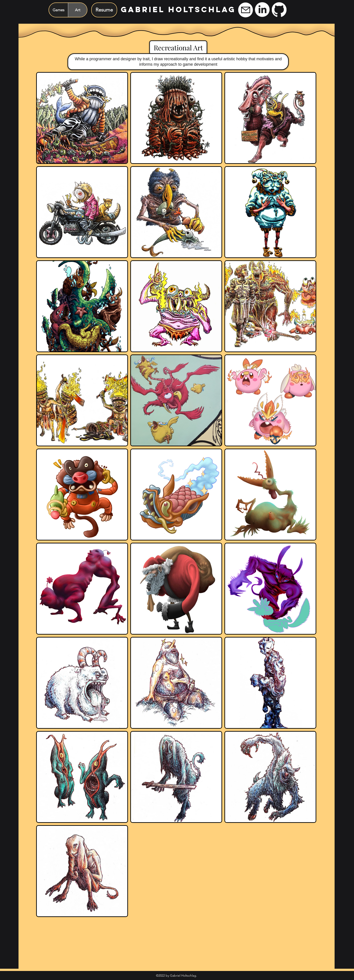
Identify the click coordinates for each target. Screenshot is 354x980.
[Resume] (104, 10)
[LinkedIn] (262, 10)
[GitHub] (279, 10)
